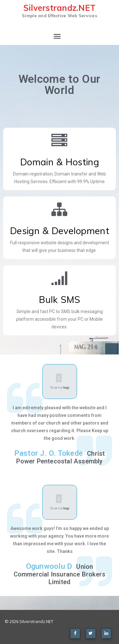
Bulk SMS (59, 299)
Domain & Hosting (60, 162)
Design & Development (60, 231)
